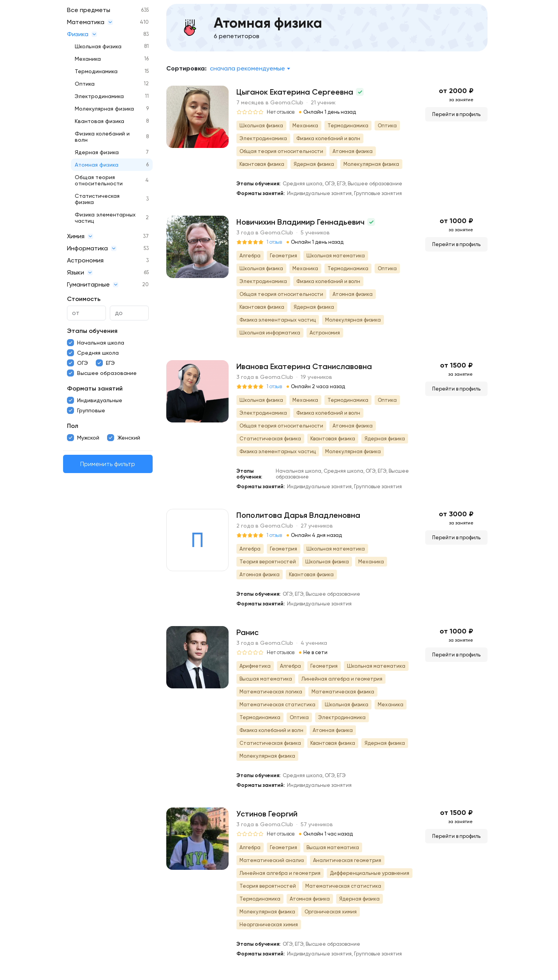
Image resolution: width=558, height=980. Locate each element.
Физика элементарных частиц (105, 218)
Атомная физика (97, 165)
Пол (73, 426)
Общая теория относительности (99, 180)
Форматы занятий (95, 388)
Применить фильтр (108, 464)
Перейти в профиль (456, 114)
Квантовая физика (99, 121)
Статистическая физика (97, 199)
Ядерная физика (97, 152)
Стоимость (84, 299)
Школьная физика (98, 46)
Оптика (85, 84)
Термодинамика (96, 71)
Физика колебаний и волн (102, 137)
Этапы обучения (92, 331)
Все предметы (89, 10)
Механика (88, 59)
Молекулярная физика (104, 109)
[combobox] (250, 69)
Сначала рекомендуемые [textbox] (247, 68)
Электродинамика (99, 96)
